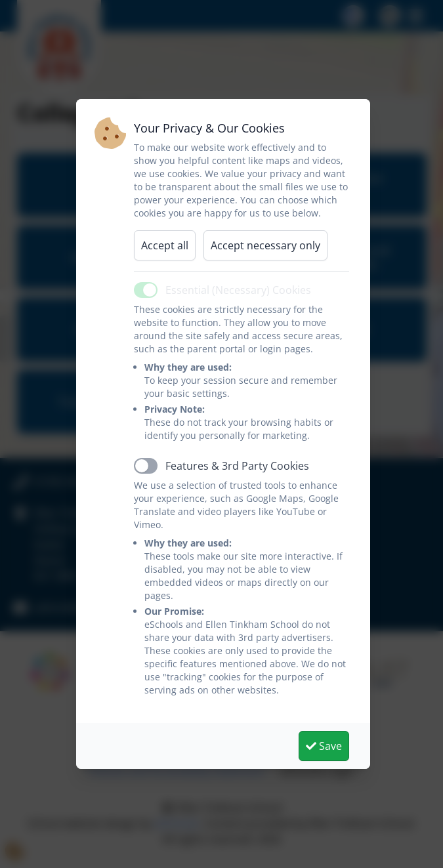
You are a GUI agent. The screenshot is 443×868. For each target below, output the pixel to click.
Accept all (165, 245)
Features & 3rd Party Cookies (237, 466)
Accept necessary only (265, 245)
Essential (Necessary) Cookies (238, 290)
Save (324, 746)
